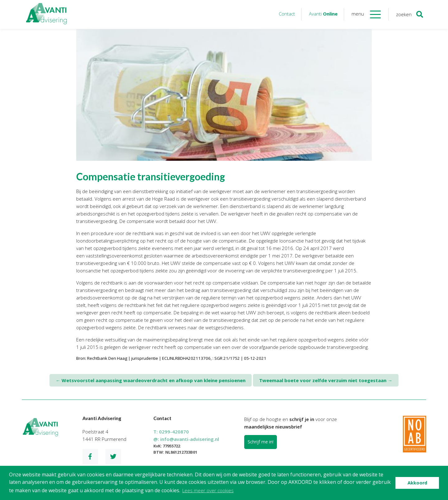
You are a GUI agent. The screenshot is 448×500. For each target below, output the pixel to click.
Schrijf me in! (261, 442)
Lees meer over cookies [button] (208, 490)
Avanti (323, 14)
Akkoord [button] (417, 483)
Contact (287, 14)
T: (171, 432)
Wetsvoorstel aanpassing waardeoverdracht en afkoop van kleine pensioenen (151, 380)
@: (186, 439)
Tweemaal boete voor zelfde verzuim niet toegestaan (326, 380)
